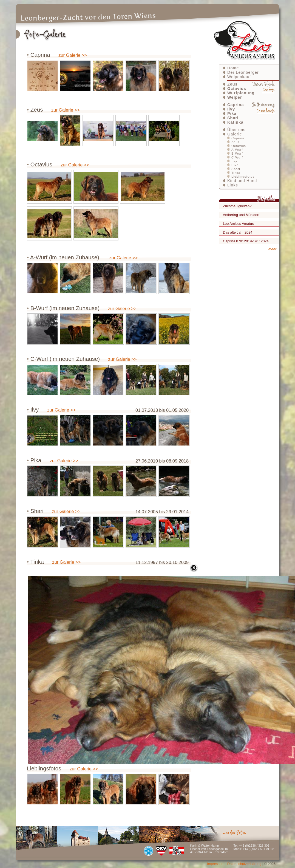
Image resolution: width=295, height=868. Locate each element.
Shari (233, 118)
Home (233, 68)
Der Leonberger (243, 72)
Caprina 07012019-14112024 (246, 241)
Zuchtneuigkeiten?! (238, 206)
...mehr (271, 249)
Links (233, 185)
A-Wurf (237, 150)
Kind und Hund (242, 181)
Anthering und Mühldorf (241, 215)
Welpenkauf (239, 77)
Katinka (235, 122)
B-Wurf (237, 154)
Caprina (236, 105)
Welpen (235, 97)
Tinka (236, 173)
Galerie (235, 134)
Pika (232, 114)
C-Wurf (237, 157)
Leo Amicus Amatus (238, 224)
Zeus (232, 84)
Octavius (237, 89)
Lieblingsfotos (243, 177)
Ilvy (231, 109)
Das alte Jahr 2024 (238, 232)
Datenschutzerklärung (244, 864)
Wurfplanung (241, 93)
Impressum (216, 864)
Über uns (236, 130)
